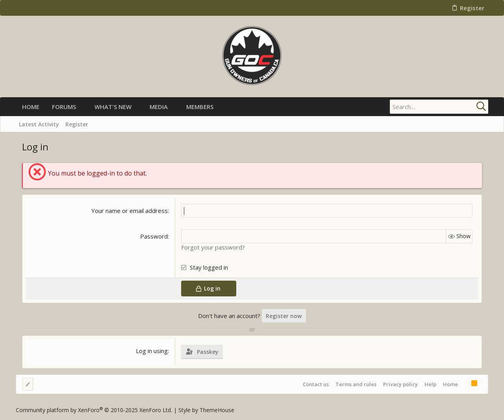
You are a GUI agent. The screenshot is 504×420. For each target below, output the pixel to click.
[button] (82, 107)
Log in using (152, 351)
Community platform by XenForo (94, 410)
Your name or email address (130, 211)
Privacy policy (400, 384)
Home (450, 384)
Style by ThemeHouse (206, 410)
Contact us (316, 384)
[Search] (439, 107)
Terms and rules (356, 384)
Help (430, 384)
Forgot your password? (213, 247)
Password (154, 236)
